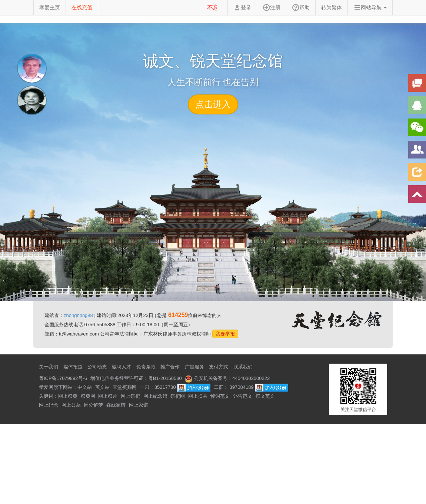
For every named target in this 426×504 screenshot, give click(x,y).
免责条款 (146, 367)
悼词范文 (220, 396)
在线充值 (82, 7)
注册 (272, 7)
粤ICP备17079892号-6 (63, 378)
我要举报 (225, 334)
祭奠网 (88, 396)
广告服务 (194, 367)
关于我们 (49, 367)
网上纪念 (49, 405)
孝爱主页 (50, 7)
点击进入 (213, 104)
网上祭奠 (68, 396)
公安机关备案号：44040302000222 (227, 378)
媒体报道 (73, 367)
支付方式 (219, 367)
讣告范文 (243, 396)
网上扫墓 (198, 396)
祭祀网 (178, 396)
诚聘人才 (122, 367)
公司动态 (97, 367)
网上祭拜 (108, 396)
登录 (242, 7)
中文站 (85, 387)
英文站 (102, 387)
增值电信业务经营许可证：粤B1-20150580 (136, 378)
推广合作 (170, 367)
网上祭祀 (130, 396)
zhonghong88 (78, 315)
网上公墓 (71, 405)
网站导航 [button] (370, 7)
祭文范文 (265, 396)
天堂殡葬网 (125, 387)
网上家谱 (139, 405)
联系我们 (243, 367)
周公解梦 (93, 405)
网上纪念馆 (155, 396)
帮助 (301, 7)
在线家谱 (116, 405)
